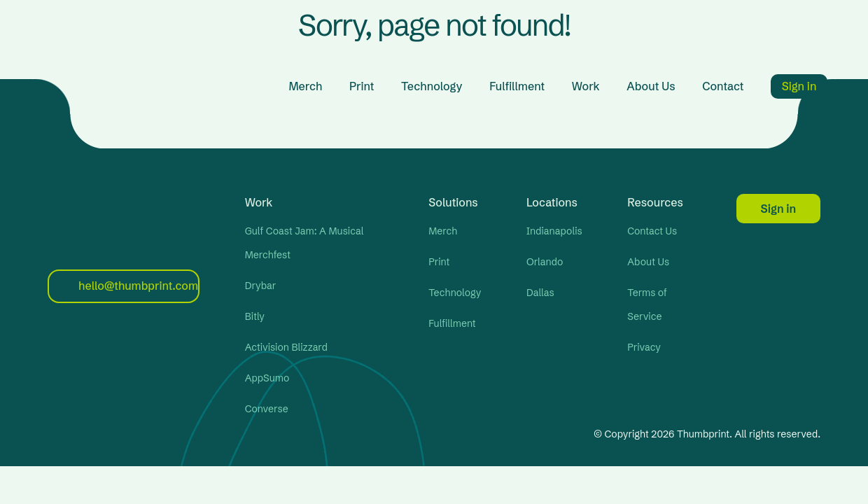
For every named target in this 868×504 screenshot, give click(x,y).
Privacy (644, 347)
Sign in (799, 86)
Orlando (545, 262)
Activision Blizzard (286, 347)
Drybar (261, 286)
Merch (305, 86)
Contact (723, 86)
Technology (432, 86)
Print (362, 86)
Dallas (540, 293)
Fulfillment (517, 86)
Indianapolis (554, 231)
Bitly (255, 316)
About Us (651, 86)
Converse (267, 409)
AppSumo (267, 378)
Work (586, 86)
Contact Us (652, 231)
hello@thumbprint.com (129, 286)
